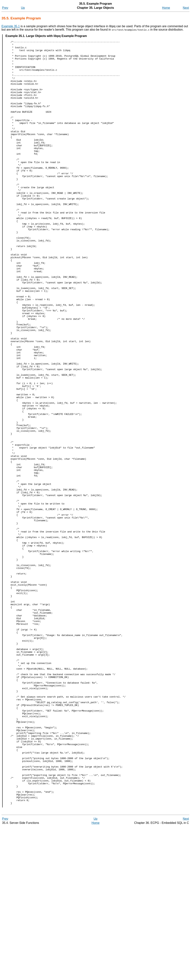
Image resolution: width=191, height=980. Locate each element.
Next (186, 8)
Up (23, 8)
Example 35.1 (11, 26)
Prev (5, 8)
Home (166, 8)
